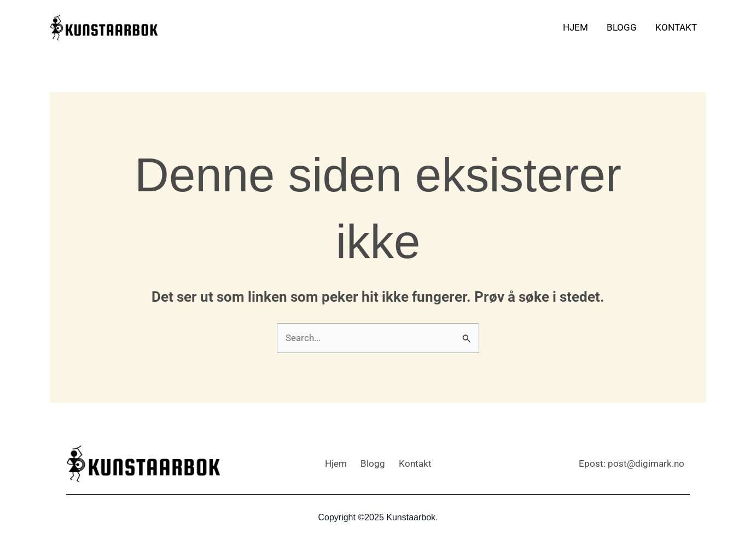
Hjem (575, 27)
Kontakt (676, 27)
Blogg (622, 27)
